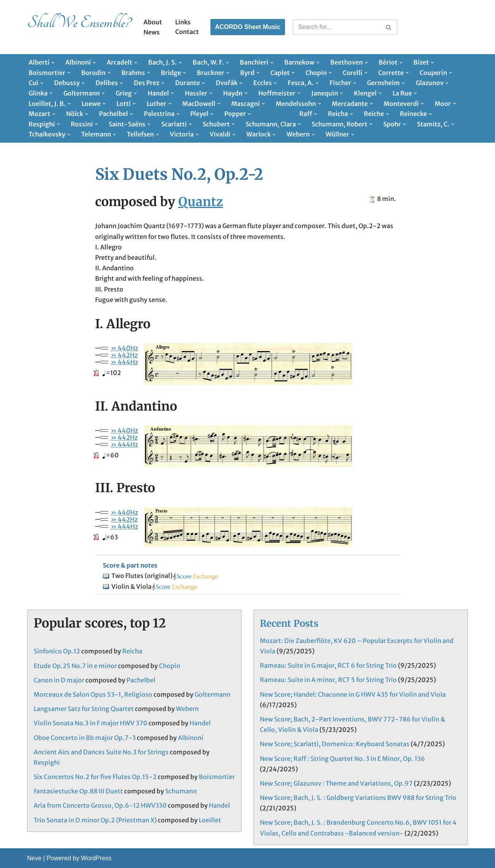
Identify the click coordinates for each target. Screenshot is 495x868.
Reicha (132, 651)
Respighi (47, 762)
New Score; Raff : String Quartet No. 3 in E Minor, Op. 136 (342, 759)
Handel (200, 723)
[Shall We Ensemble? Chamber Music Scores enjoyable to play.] (79, 27)
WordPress (96, 858)
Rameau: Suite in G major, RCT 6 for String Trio (328, 665)
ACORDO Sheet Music (248, 27)
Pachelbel (141, 680)
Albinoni (191, 738)
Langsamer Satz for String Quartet (84, 709)
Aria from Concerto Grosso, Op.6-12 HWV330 (100, 805)
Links (183, 22)
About (153, 22)
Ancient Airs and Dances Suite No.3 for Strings (101, 752)
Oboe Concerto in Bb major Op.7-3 (85, 738)
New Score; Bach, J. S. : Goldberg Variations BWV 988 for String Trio (358, 798)
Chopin (170, 666)
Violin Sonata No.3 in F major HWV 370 (90, 723)
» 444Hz (124, 362)
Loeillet (210, 820)
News (152, 32)
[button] (53, 63)
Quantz (201, 202)
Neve (34, 858)
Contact (187, 32)
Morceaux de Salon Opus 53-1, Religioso (93, 694)
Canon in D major (59, 680)
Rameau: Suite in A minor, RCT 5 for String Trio (328, 680)
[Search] (336, 27)
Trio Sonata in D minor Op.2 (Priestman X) (95, 820)
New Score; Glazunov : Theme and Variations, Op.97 (336, 783)
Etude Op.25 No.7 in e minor (75, 666)
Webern (187, 709)
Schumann (181, 791)
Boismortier (217, 777)
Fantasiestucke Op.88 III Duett (78, 791)
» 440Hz (124, 348)
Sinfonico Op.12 (57, 651)
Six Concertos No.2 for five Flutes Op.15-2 (95, 777)
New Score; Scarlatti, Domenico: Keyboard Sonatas (335, 744)
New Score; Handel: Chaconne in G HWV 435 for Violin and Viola (353, 694)
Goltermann (213, 694)
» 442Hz (124, 355)
